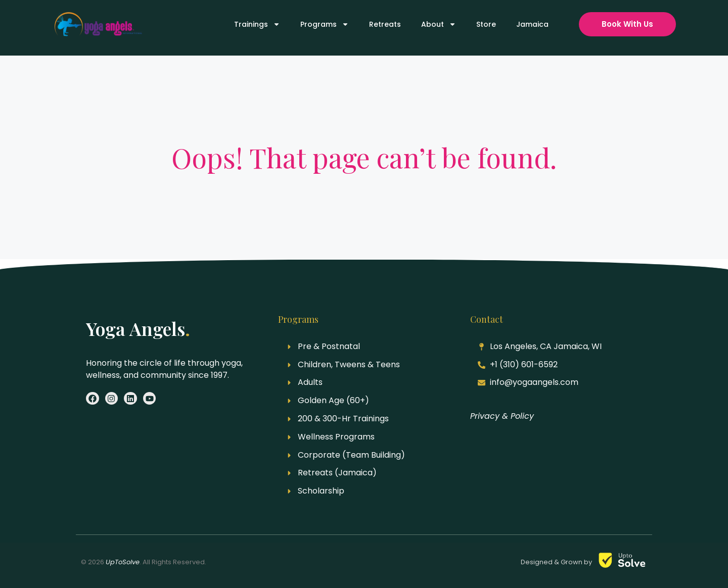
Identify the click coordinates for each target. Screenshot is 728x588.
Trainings (257, 24)
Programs (325, 24)
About (439, 24)
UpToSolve (123, 562)
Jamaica (532, 24)
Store (486, 24)
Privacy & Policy (502, 416)
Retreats (385, 24)
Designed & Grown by (557, 562)
